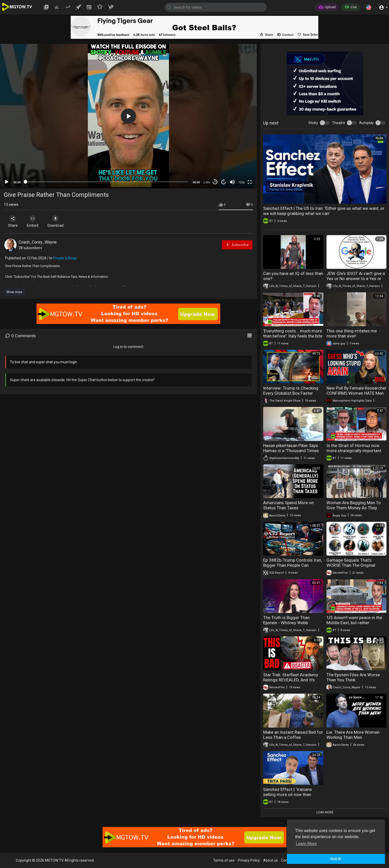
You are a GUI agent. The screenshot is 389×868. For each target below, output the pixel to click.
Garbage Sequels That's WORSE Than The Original (351, 563)
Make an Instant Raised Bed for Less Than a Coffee (293, 735)
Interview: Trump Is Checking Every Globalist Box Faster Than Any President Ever (291, 393)
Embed (34, 221)
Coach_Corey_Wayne (38, 242)
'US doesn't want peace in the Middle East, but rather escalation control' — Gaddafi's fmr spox (356, 625)
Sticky (313, 123)
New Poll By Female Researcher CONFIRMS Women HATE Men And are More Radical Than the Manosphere (356, 396)
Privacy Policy (249, 860)
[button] (369, 7)
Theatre (339, 123)
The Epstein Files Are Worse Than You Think (353, 677)
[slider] (107, 182)
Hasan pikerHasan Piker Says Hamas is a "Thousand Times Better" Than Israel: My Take (291, 451)
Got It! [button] (336, 859)
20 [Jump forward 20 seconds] (224, 182)
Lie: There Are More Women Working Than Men (353, 735)
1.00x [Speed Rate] (207, 182)
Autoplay (366, 123)
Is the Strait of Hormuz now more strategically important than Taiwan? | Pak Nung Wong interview (356, 453)
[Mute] (232, 182)
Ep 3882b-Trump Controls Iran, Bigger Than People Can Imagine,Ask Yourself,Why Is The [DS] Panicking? (293, 568)
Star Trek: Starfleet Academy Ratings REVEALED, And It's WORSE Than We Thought (291, 680)
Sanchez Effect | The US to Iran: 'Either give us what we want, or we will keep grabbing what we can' (324, 211)
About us (270, 860)
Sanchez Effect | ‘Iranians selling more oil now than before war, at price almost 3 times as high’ (291, 797)
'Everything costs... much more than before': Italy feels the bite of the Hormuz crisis (293, 336)
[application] (128, 116)
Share (13, 221)
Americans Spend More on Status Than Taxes (288, 505)
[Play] (7, 182)
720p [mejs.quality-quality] (241, 182)
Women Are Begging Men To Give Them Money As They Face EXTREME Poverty (354, 508)
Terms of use (224, 860)
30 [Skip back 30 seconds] (215, 182)
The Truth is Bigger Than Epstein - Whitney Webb (286, 620)
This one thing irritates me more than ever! (352, 333)
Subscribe (237, 245)
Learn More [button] (306, 844)
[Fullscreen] (250, 182)
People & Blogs (65, 258)
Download (58, 221)
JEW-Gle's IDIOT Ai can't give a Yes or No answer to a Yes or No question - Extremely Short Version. (356, 281)
